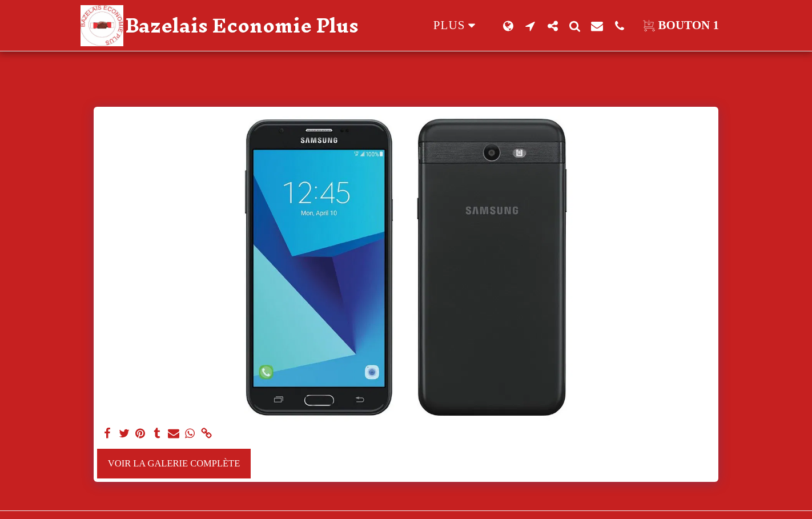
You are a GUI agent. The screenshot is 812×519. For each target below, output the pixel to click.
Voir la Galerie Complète (174, 463)
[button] (530, 26)
